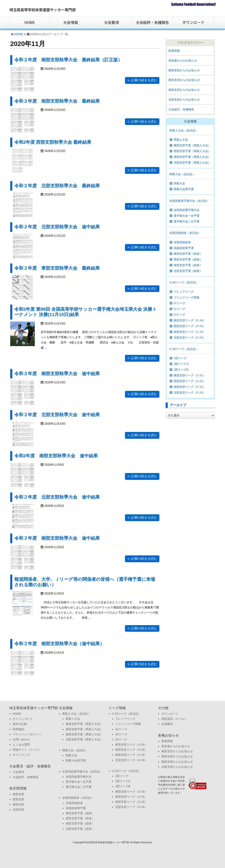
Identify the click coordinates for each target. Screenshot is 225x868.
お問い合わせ (21, 739)
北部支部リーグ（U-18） (190, 338)
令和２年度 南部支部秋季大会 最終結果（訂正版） (68, 60)
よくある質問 (21, 745)
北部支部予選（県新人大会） (192, 163)
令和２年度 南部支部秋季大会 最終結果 (57, 101)
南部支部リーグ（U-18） (190, 332)
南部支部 (18, 804)
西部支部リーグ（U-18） (190, 326)
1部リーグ (180, 358)
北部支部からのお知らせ (184, 100)
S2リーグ (179, 309)
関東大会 (179, 183)
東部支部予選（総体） (188, 254)
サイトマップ (21, 755)
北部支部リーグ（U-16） (190, 393)
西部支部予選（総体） (188, 259)
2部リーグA (181, 364)
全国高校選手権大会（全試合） (189, 201)
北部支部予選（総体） (188, 271)
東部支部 (18, 794)
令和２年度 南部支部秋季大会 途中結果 (57, 374)
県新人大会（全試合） (184, 130)
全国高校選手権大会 (187, 210)
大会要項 (18, 772)
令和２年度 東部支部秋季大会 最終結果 (57, 268)
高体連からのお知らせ (183, 61)
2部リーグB (181, 370)
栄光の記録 (20, 724)
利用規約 (18, 729)
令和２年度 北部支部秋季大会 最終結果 (57, 186)
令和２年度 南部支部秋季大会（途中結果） (59, 644)
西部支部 (18, 799)
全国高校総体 (182, 242)
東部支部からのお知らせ (184, 70)
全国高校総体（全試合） (185, 233)
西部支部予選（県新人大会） (192, 151)
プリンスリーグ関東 (187, 297)
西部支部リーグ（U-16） (190, 381)
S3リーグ (179, 315)
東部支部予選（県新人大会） (192, 145)
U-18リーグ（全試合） (184, 282)
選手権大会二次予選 (187, 221)
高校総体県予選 (184, 248)
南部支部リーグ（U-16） (190, 387)
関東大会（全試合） (182, 174)
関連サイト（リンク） (27, 750)
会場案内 (167, 724)
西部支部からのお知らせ (184, 80)
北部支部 (18, 810)
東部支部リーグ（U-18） (190, 320)
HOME (18, 34)
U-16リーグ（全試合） (184, 349)
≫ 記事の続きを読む (142, 80)
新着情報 (174, 51)
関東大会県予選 (184, 189)
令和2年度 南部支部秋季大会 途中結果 (56, 456)
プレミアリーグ (184, 292)
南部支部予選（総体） (188, 265)
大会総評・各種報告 (181, 109)
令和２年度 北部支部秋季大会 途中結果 (57, 227)
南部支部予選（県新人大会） (192, 157)
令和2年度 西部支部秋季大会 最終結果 (53, 142)
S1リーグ (179, 303)
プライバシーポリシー (27, 734)
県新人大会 (181, 140)
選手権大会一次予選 (187, 216)
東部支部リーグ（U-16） (190, 375)
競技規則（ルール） (174, 719)
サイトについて (23, 719)
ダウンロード (170, 714)
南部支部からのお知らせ (184, 90)
